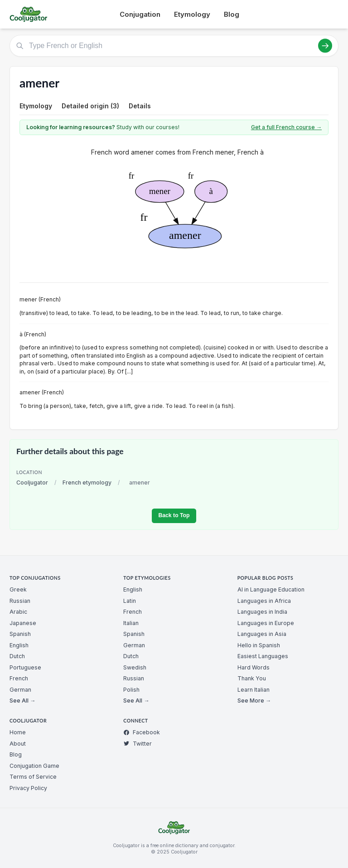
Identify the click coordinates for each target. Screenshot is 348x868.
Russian (20, 601)
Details (140, 106)
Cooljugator (32, 482)
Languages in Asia (262, 634)
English (19, 645)
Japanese (23, 623)
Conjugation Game (34, 766)
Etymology (192, 14)
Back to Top (174, 515)
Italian (131, 623)
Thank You (252, 678)
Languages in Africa (264, 601)
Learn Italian (254, 690)
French (19, 678)
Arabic (18, 612)
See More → (254, 701)
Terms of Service (33, 777)
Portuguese (25, 667)
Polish (131, 690)
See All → (22, 701)
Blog (232, 14)
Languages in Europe (266, 623)
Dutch (17, 656)
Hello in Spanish (259, 645)
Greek (18, 589)
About (18, 744)
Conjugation (140, 14)
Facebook (142, 732)
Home (18, 732)
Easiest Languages (263, 656)
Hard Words (254, 667)
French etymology (87, 482)
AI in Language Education (271, 589)
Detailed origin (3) (90, 106)
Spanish (20, 634)
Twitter (138, 744)
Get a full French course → (286, 127)
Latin (130, 601)
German (20, 690)
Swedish (135, 667)
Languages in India (262, 612)
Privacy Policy (28, 788)
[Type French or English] (174, 46)
